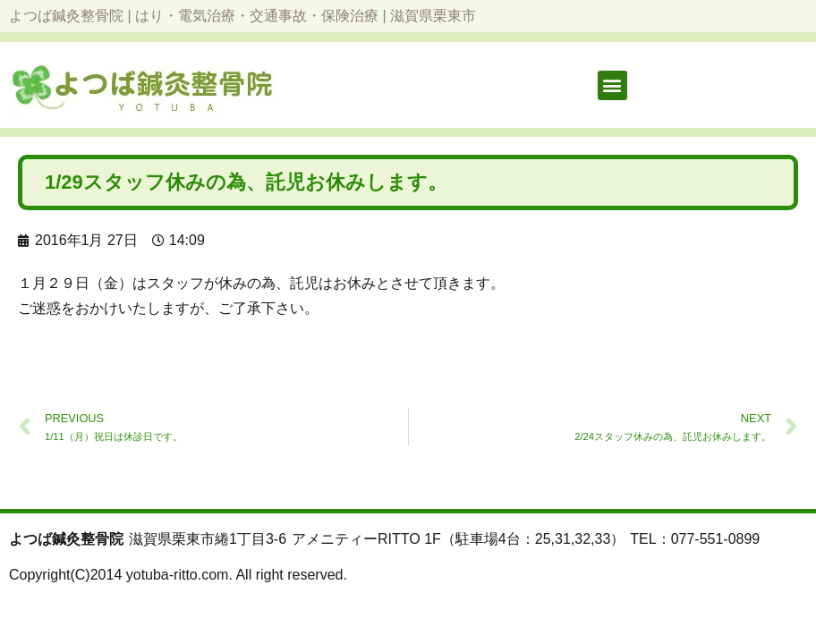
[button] (612, 85)
